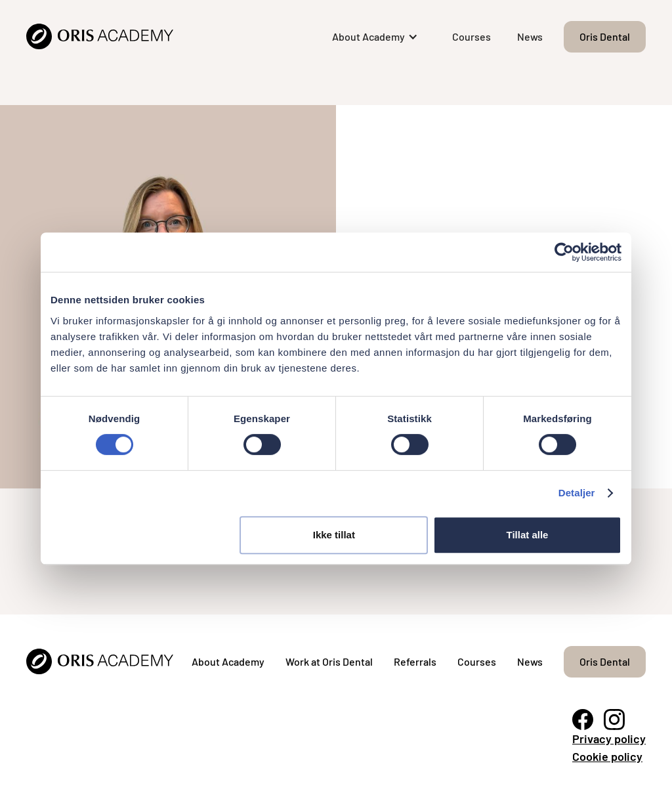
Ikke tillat (334, 535)
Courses (472, 36)
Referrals (415, 661)
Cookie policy (607, 756)
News (530, 36)
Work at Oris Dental (329, 661)
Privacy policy (609, 739)
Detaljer (577, 493)
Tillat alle (527, 535)
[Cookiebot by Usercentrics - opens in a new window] (564, 252)
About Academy (228, 661)
